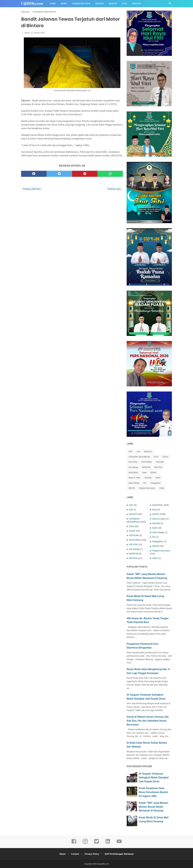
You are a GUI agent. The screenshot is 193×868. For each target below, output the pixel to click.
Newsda (148, 478)
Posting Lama (114, 189)
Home (53, 4)
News (64, 4)
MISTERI (158, 467)
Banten (100, 4)
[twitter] (59, 174)
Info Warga (133, 467)
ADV (131, 452)
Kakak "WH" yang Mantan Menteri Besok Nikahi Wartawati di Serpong (153, 807)
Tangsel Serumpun (147, 488)
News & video (134, 478)
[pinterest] (85, 174)
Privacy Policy (92, 854)
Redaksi (137, 4)
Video (162, 488)
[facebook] (34, 174)
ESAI (156, 457)
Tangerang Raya (81, 4)
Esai (125, 4)
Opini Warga (134, 483)
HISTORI (160, 462)
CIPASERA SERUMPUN (139, 457)
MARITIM (146, 467)
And (138, 452)
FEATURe (133, 462)
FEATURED (146, 462)
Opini (158, 478)
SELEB (132, 488)
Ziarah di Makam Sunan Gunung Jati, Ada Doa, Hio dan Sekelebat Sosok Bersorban (148, 721)
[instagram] (85, 843)
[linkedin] (108, 843)
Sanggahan (155, 483)
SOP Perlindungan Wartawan (119, 854)
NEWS (153, 473)
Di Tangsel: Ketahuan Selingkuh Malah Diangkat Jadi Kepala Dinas (154, 778)
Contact (75, 854)
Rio (145, 483)
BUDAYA (148, 452)
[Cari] (170, 4)
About (62, 854)
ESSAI (165, 457)
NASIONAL (133, 473)
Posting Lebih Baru (32, 189)
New (144, 473)
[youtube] (119, 843)
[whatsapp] (110, 174)
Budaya (113, 4)
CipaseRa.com (103, 864)
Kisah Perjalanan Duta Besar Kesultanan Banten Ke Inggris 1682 (153, 792)
